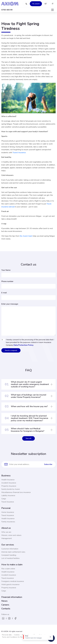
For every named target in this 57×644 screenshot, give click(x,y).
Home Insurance (8, 512)
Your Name (6, 270)
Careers (5, 605)
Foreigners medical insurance (13, 581)
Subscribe (48, 464)
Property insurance (9, 588)
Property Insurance (9, 486)
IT (53, 4)
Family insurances (8, 522)
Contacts (6, 609)
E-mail (4, 293)
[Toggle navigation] (52, 10)
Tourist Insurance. (19, 153)
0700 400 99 (7, 10)
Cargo (4, 499)
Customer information (10, 549)
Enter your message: (10, 304)
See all (28, 438)
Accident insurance (9, 575)
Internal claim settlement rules (13, 552)
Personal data (7, 635)
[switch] (3, 340)
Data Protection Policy (23, 345)
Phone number (7, 281)
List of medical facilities (10, 558)
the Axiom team (26, 236)
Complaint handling (9, 555)
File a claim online (8, 569)
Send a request (11, 350)
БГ (46, 4)
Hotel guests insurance (10, 584)
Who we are (6, 532)
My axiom (36, 4)
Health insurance (8, 572)
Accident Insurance (9, 483)
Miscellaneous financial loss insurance (16, 492)
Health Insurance (8, 480)
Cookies (17, 635)
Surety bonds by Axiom (11, 489)
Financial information (12, 597)
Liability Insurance (8, 496)
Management (7, 538)
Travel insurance (8, 578)
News (4, 601)
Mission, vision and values (11, 535)
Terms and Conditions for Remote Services (17, 637)
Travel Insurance (8, 502)
